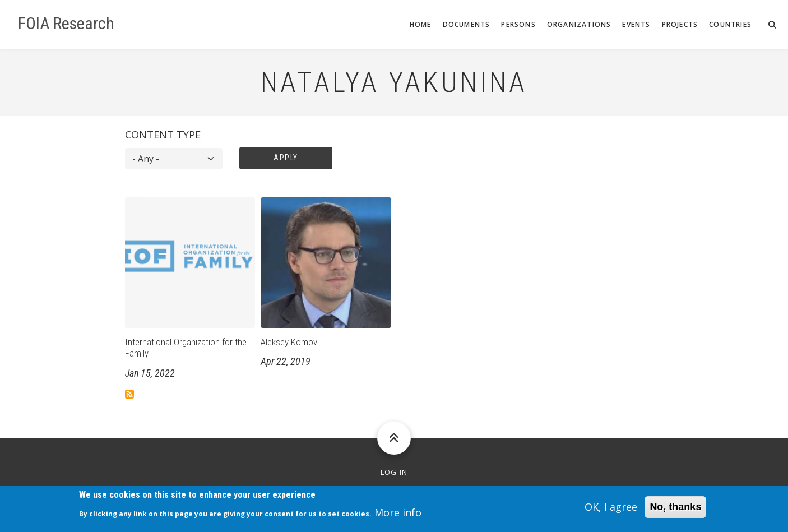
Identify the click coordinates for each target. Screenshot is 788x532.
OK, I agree (611, 511)
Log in (394, 472)
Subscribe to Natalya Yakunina (129, 394)
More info (398, 516)
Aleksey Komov (289, 342)
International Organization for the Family (186, 348)
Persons (518, 24)
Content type (163, 135)
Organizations (579, 24)
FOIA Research (66, 24)
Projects (680, 24)
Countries (730, 24)
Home (421, 24)
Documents (467, 24)
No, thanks (675, 511)
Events (636, 24)
